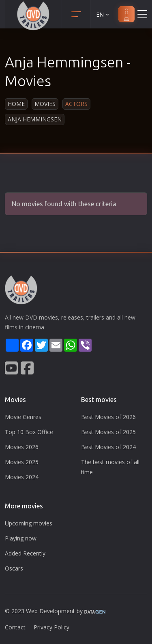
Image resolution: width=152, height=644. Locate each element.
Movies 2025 (22, 462)
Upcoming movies (29, 523)
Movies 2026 (22, 447)
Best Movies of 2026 (108, 417)
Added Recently (25, 553)
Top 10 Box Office (29, 432)
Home (16, 104)
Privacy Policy (51, 627)
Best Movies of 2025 (108, 432)
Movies (45, 104)
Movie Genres (23, 417)
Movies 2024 (22, 477)
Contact (15, 627)
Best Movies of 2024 (108, 447)
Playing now (21, 538)
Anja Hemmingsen (35, 119)
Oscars (14, 568)
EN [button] (103, 14)
